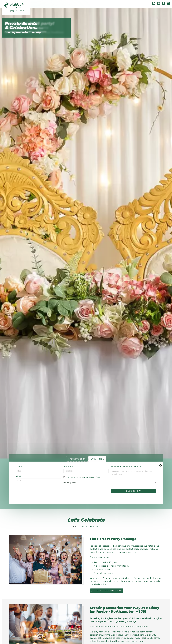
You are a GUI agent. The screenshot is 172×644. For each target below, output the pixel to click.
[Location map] (163, 3)
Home (75, 527)
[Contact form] (159, 3)
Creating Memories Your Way (23, 32)
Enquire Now (133, 491)
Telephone (68, 466)
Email (19, 476)
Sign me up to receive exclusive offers (82, 477)
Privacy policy (70, 483)
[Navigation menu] (168, 3)
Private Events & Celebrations (21, 26)
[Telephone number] (154, 3)
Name (19, 466)
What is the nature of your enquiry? (127, 466)
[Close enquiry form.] (161, 465)
